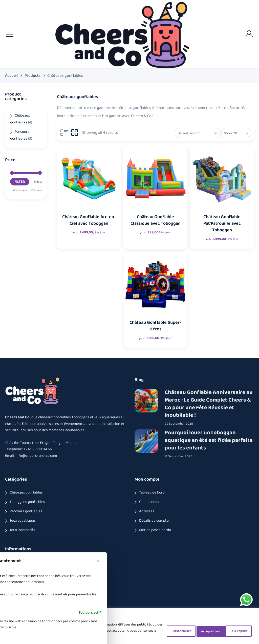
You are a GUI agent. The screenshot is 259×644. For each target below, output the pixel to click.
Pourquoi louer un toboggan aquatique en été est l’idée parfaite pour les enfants (209, 440)
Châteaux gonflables (26, 493)
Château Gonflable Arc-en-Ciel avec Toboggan (89, 220)
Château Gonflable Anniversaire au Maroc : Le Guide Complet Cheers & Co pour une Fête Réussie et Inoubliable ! (209, 404)
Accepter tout (235, 631)
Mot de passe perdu (155, 530)
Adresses (147, 511)
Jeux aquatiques (23, 521)
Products (33, 76)
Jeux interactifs (22, 530)
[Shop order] (195, 133)
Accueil (11, 76)
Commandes (149, 502)
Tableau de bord (152, 493)
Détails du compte (154, 521)
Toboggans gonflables (27, 502)
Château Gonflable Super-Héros (155, 326)
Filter (20, 182)
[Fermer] (98, 560)
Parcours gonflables (26, 511)
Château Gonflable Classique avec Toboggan (155, 220)
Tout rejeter (198, 631)
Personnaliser (161, 631)
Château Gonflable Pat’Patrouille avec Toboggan (222, 223)
